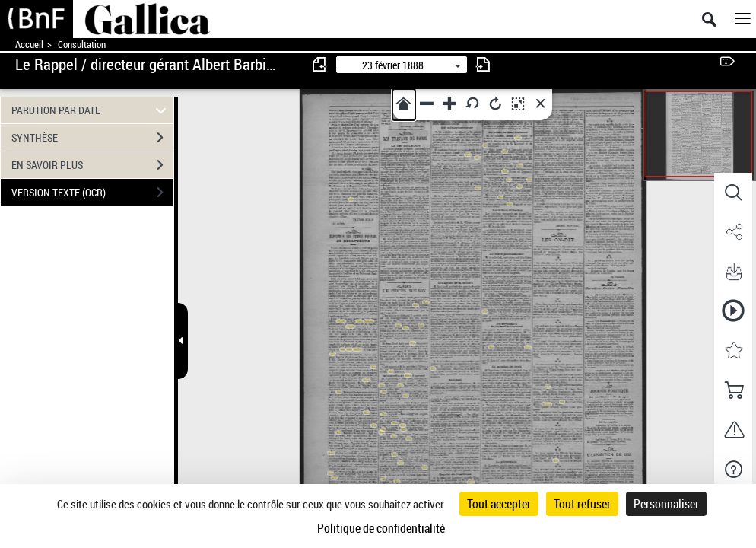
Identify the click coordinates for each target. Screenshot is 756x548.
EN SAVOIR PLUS (92, 165)
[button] (733, 193)
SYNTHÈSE (92, 138)
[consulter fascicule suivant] (483, 64)
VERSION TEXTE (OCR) (92, 193)
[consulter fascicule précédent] (320, 64)
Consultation (82, 45)
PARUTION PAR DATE (91, 110)
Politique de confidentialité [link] (381, 528)
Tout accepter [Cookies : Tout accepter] (499, 504)
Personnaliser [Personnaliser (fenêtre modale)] (666, 504)
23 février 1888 (393, 65)
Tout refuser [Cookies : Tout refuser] (582, 504)
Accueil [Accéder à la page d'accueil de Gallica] (29, 45)
